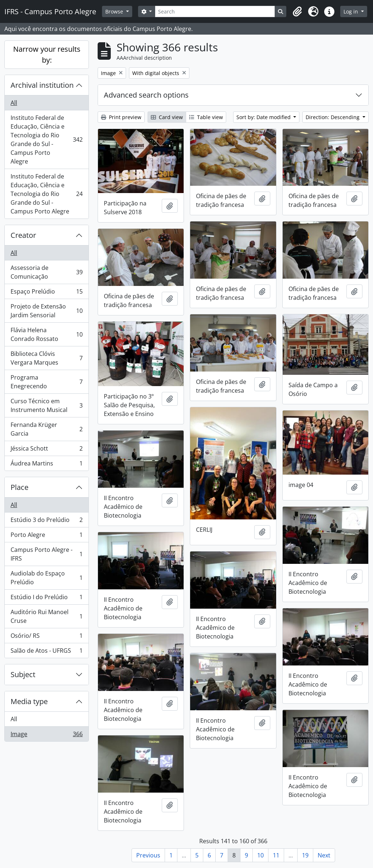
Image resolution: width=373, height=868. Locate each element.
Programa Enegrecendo (46, 382)
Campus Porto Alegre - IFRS (46, 554)
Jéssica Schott (46, 450)
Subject (23, 674)
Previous (148, 855)
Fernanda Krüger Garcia (46, 429)
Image (46, 735)
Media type (29, 701)
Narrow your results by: (47, 54)
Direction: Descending (333, 117)
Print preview (121, 117)
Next (324, 855)
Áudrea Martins (46, 465)
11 (276, 855)
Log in (352, 11)
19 (305, 855)
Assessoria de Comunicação (46, 272)
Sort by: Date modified (264, 117)
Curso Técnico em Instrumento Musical (46, 405)
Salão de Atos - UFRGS (46, 652)
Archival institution (42, 85)
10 (260, 855)
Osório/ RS (46, 637)
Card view (167, 117)
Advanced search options (146, 95)
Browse (115, 11)
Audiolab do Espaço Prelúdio (46, 578)
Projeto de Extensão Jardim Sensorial (46, 311)
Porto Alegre (46, 536)
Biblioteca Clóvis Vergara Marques (46, 358)
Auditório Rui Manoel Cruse (46, 616)
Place (19, 487)
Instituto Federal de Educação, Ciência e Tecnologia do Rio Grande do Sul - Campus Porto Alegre (46, 140)
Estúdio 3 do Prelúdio (46, 521)
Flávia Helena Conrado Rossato (46, 334)
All (14, 103)
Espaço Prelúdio (46, 293)
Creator (23, 235)
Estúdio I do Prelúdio (46, 599)
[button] (297, 12)
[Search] (215, 11)
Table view (206, 117)
